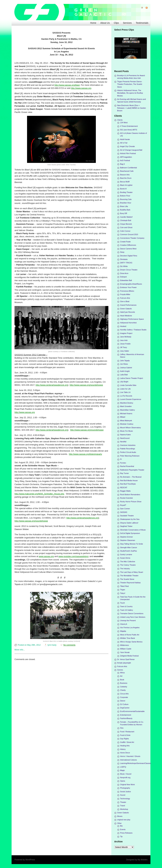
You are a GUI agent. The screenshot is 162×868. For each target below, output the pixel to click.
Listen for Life (125, 389)
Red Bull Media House (129, 480)
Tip (121, 836)
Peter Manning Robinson (130, 456)
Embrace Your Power (128, 287)
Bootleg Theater (126, 192)
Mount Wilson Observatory (130, 428)
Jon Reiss (124, 364)
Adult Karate (125, 139)
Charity (123, 690)
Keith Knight (125, 371)
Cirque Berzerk (126, 224)
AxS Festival (125, 160)
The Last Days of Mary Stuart (132, 572)
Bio (121, 826)
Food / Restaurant (127, 732)
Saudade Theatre (127, 516)
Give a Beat (125, 301)
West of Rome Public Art (130, 635)
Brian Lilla (124, 206)
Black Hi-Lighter (126, 185)
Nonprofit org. (125, 777)
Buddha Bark (125, 210)
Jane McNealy (126, 337)
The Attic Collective (128, 562)
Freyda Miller (125, 294)
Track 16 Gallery (127, 610)
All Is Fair (124, 143)
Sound (123, 795)
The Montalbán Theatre (129, 576)
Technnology (125, 799)
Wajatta (123, 631)
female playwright (124, 663)
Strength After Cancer (129, 547)
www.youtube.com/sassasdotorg (74, 556)
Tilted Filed (124, 586)
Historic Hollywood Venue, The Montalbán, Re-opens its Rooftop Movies (130, 93)
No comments (69, 645)
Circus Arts (124, 694)
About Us (105, 23)
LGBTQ (123, 767)
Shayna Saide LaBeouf (129, 523)
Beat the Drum (126, 178)
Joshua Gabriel (126, 368)
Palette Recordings (128, 449)
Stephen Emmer (126, 537)
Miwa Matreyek (126, 421)
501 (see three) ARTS (129, 130)
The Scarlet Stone (127, 579)
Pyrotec (123, 463)
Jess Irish (124, 340)
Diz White (124, 266)
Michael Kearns (126, 413)
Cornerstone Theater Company (132, 238)
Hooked (123, 326)
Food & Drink (125, 735)
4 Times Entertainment (129, 126)
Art (121, 676)
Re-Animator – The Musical (131, 477)
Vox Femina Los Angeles (130, 628)
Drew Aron (124, 273)
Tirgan (123, 590)
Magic (122, 770)
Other (119, 823)
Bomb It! (123, 189)
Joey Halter (125, 351)
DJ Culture (124, 704)
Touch (122, 603)
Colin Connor (125, 231)
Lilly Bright (124, 382)
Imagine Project (126, 333)
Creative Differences (128, 245)
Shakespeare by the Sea (130, 519)
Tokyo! (123, 593)
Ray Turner (124, 473)
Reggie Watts (125, 491)
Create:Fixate (125, 242)
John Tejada (125, 361)
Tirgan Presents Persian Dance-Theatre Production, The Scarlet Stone (130, 84)
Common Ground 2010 (129, 234)
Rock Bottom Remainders (130, 495)
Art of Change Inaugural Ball (131, 150)
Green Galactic (126, 309)
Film (122, 728)
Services (127, 23)
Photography (125, 788)
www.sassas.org (46, 556)
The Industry (125, 569)
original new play (124, 820)
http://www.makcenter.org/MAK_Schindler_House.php (39, 494)
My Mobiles (143, 860)
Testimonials (142, 23)
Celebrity (124, 687)
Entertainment (126, 715)
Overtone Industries (128, 445)
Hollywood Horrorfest (128, 323)
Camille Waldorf (126, 217)
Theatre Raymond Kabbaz (130, 583)
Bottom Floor (125, 196)
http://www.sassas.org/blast (67, 85)
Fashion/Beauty (126, 718)
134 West (124, 123)
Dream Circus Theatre (129, 270)
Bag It (122, 164)
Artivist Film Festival (128, 153)
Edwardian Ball (126, 280)
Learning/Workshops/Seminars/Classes (136, 763)
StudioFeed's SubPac (129, 551)
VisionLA (124, 624)
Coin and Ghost (126, 227)
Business (124, 683)
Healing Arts (125, 746)
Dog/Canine (125, 708)
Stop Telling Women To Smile (132, 544)
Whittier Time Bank (128, 638)
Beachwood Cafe (127, 171)
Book (122, 680)
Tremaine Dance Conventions (132, 613)
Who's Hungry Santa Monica (131, 642)
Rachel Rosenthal (127, 466)
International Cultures (129, 760)
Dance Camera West (128, 249)
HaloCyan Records (128, 312)
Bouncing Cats (126, 199)
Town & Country (126, 606)
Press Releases (126, 833)
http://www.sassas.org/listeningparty (85, 454)
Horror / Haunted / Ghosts (130, 756)
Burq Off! (124, 213)
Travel (123, 806)
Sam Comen (125, 509)
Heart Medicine (126, 316)
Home (93, 23)
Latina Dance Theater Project (132, 378)
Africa (122, 673)
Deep (122, 252)
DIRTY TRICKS (126, 263)
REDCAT (124, 488)
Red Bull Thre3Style (128, 484)
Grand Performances (128, 305)
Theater (123, 802)
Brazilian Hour (126, 203)
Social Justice (125, 792)
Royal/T (123, 505)
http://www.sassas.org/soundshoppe (86, 385)
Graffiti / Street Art (127, 742)
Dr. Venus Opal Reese (126, 659)
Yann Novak (125, 652)
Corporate (124, 697)
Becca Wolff (125, 182)
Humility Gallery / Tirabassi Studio (133, 330)
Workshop (124, 809)
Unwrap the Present (128, 620)
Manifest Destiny (127, 403)
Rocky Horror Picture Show (131, 502)
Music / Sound (126, 774)
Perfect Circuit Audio (128, 452)
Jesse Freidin (125, 344)
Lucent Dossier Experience (131, 399)
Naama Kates (125, 435)
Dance (123, 701)
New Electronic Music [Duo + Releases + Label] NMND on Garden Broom (132, 108)
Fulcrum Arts (125, 298)
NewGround (125, 438)
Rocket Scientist (126, 498)
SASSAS (124, 512)
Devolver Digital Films (129, 256)
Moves (120, 816)
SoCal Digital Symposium (130, 533)
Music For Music (127, 431)
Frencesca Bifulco (127, 291)
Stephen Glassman (128, 540)
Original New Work (127, 785)
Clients (120, 120)
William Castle (126, 649)
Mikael (123, 417)
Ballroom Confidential (129, 168)
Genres (120, 670)
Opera (123, 781)
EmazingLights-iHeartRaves (131, 284)
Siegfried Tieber (126, 526)
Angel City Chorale (127, 146)
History (123, 749)
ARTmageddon (126, 157)
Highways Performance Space (132, 319)
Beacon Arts (125, 175)
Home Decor (125, 753)
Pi (121, 459)
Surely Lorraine (126, 554)
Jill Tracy (124, 347)
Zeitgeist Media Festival (129, 656)
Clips (116, 23)
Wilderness (124, 645)
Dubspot (123, 277)
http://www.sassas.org (81, 88)
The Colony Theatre (128, 565)
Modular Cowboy (127, 424)
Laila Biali (124, 375)
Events (123, 829)
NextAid (123, 442)
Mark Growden (126, 406)
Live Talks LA (125, 392)
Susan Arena (125, 558)
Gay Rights (124, 739)
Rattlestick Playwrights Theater (132, 470)
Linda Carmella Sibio (128, 385)
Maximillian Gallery (128, 410)
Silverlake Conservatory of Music (133, 530)
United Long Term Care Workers (133, 617)
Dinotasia (124, 259)
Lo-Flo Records (126, 396)
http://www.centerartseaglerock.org (52, 385)
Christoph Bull (126, 220)
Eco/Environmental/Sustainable (132, 711)
